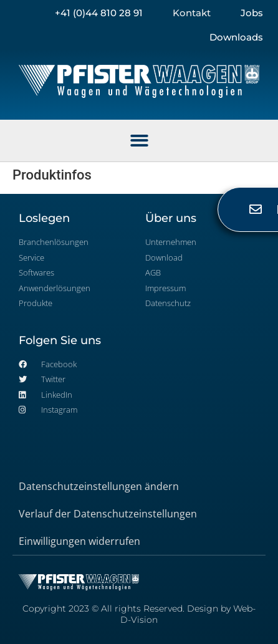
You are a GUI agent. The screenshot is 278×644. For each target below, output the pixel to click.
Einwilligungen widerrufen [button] (79, 541)
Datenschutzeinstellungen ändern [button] (99, 486)
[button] (139, 141)
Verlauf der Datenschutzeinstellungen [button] (108, 514)
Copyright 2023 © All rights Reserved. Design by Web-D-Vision (139, 614)
